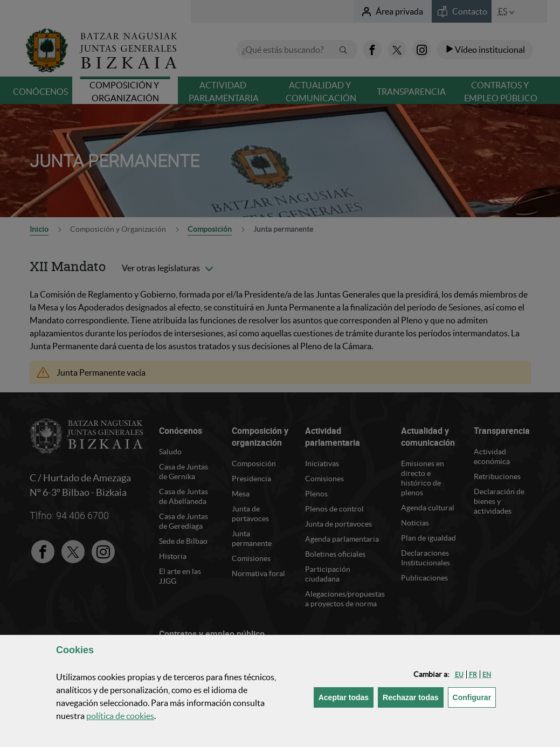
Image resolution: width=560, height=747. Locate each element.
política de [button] (120, 716)
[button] (459, 675)
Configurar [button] (475, 697)
